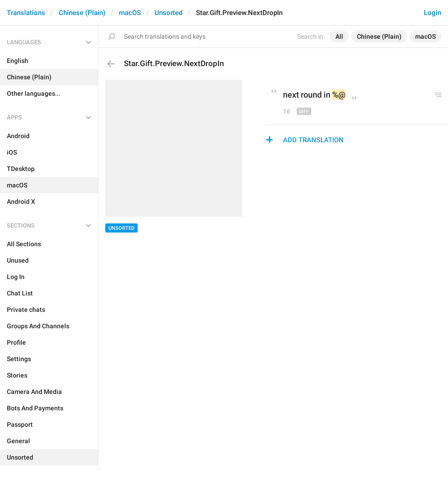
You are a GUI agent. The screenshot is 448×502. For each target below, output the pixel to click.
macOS (130, 13)
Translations (26, 13)
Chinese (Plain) (82, 13)
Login (433, 13)
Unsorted (168, 13)
